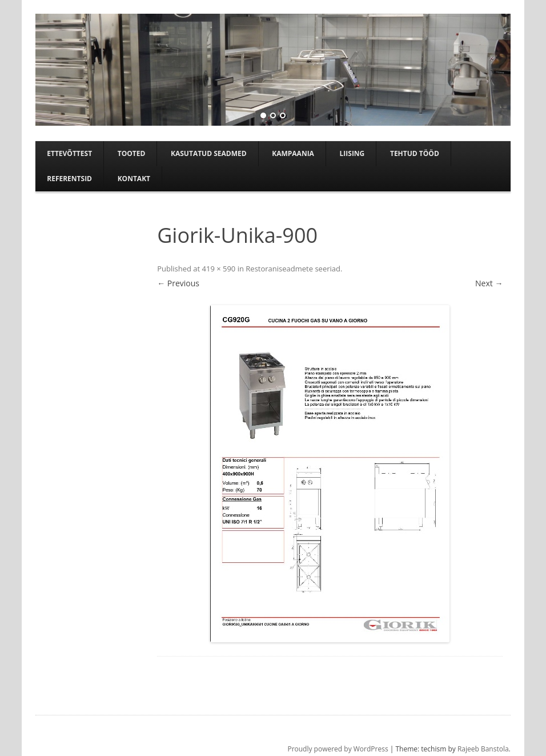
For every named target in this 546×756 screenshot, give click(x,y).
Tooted (132, 153)
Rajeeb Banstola (483, 749)
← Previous (178, 283)
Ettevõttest (69, 153)
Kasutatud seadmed (209, 153)
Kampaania (293, 153)
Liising (352, 153)
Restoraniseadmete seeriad (293, 269)
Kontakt (134, 179)
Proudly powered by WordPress (338, 749)
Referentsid (69, 179)
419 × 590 (219, 269)
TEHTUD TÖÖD (415, 153)
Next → (489, 283)
